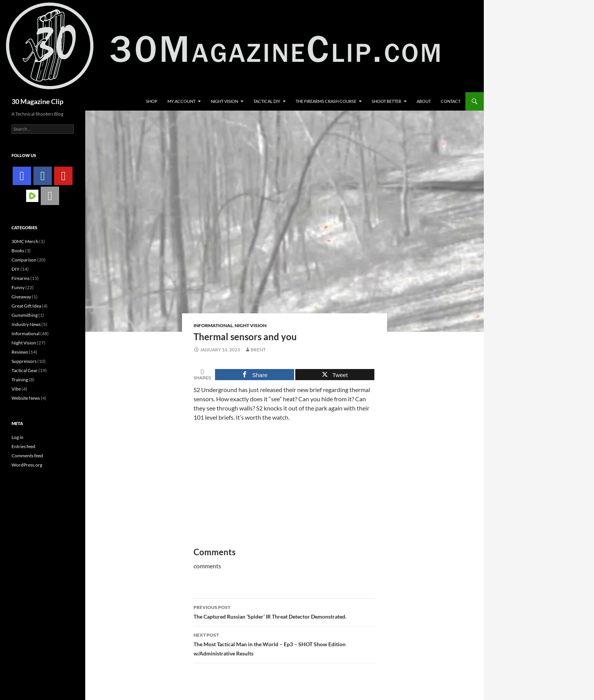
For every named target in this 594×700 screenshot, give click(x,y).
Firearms (21, 278)
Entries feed (23, 446)
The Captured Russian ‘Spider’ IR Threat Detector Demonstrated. (285, 611)
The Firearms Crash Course (326, 101)
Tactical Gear (25, 370)
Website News (26, 398)
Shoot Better (386, 101)
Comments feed (27, 456)
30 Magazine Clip (37, 101)
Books (18, 251)
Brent (258, 350)
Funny (18, 287)
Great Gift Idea (26, 306)
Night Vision (224, 101)
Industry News (26, 324)
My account (181, 101)
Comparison (24, 260)
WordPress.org (27, 465)
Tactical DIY (267, 101)
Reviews (20, 352)
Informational (213, 325)
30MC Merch (25, 241)
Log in (17, 437)
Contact (451, 101)
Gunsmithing (25, 315)
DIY (16, 269)
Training (20, 380)
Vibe (16, 389)
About (424, 101)
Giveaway (21, 297)
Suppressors (24, 361)
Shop (152, 101)
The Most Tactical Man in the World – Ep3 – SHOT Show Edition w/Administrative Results (285, 644)
